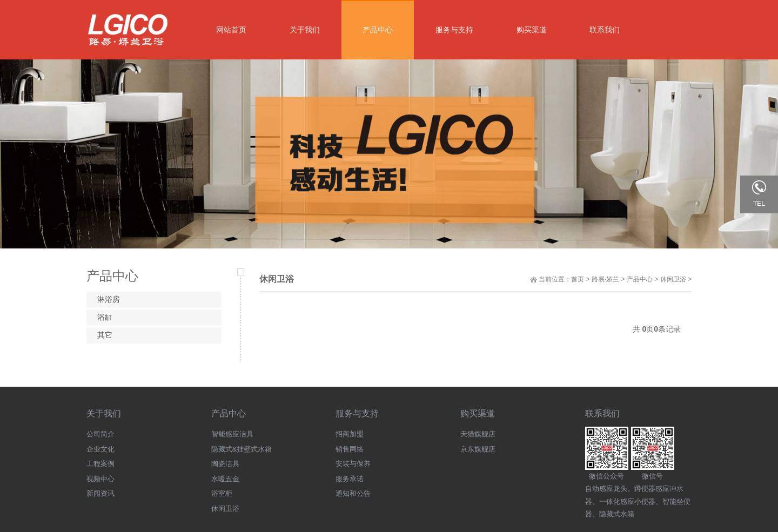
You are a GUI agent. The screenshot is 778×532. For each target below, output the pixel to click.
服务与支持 (357, 413)
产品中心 (640, 279)
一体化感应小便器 (627, 501)
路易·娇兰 (605, 279)
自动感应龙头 (606, 489)
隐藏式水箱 (617, 514)
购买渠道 (478, 413)
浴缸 (105, 317)
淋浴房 (109, 299)
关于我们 (104, 413)
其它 (105, 335)
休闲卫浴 (673, 279)
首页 (578, 279)
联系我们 (602, 413)
